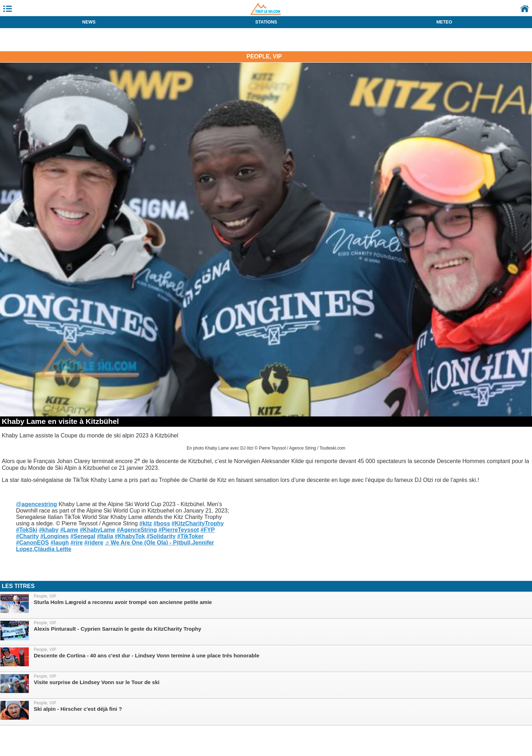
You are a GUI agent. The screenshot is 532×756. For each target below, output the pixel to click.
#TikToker (190, 536)
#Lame (69, 530)
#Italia (105, 536)
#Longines (54, 536)
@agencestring (36, 504)
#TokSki (27, 530)
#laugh (60, 543)
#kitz (146, 523)
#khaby (49, 530)
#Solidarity (161, 536)
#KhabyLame (97, 530)
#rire (77, 543)
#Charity (27, 536)
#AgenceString (137, 530)
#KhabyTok (130, 536)
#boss (162, 523)
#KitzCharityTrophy (198, 523)
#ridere (94, 543)
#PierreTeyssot (179, 530)
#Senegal (83, 536)
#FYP (208, 530)
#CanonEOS (32, 543)
